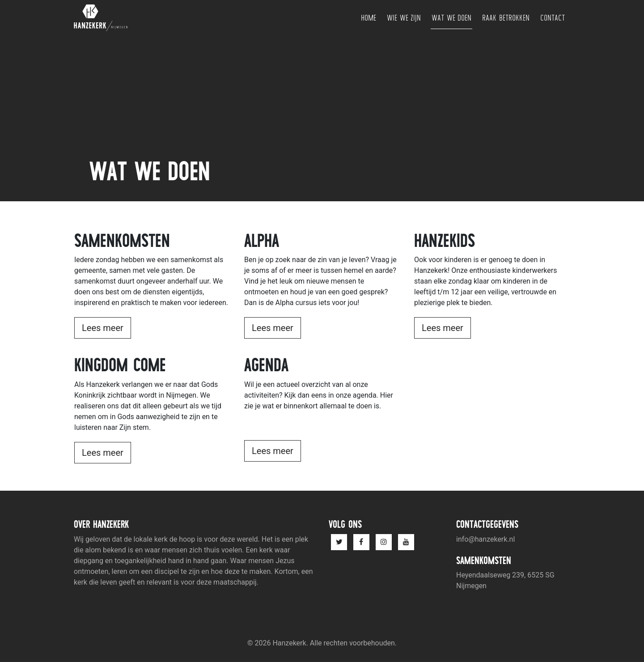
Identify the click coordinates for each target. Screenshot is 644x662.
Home (369, 18)
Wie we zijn (404, 18)
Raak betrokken (506, 18)
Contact (553, 18)
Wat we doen (451, 18)
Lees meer (103, 328)
